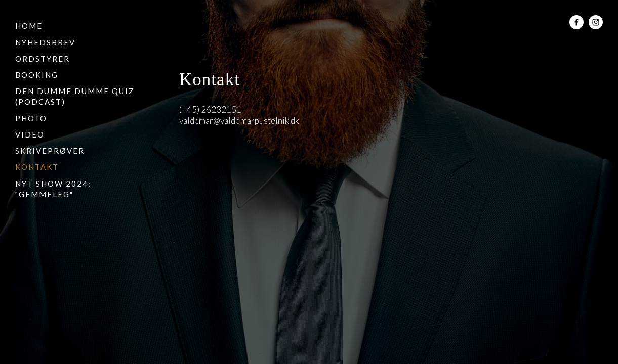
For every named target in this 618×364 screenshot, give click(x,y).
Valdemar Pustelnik (309, 24)
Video (30, 134)
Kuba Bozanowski (380, 172)
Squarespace (240, 172)
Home (29, 26)
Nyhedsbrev (45, 42)
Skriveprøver (50, 151)
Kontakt (37, 167)
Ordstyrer (43, 59)
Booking (37, 75)
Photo (31, 118)
